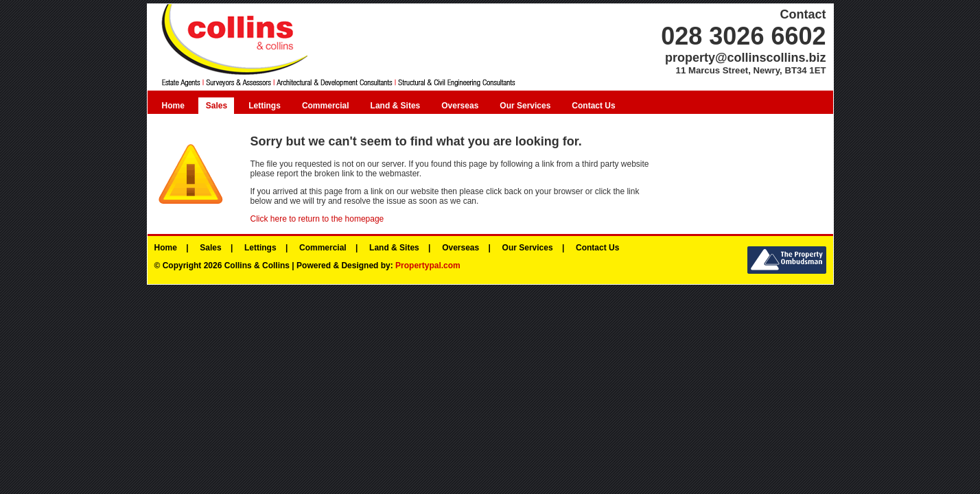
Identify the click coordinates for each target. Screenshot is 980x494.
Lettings (265, 106)
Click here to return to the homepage (317, 219)
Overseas (460, 106)
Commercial (326, 106)
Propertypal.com (428, 266)
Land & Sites (396, 106)
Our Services (525, 106)
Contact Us (593, 106)
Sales (217, 106)
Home (173, 106)
